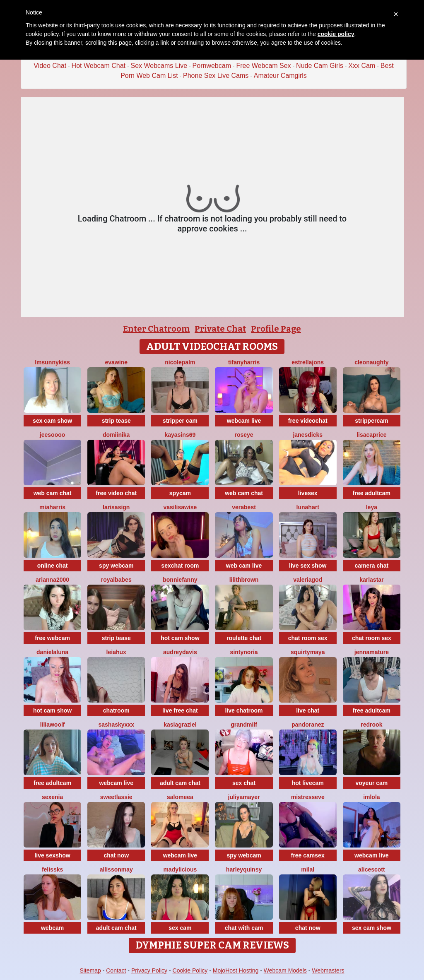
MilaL (308, 869)
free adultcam (372, 493)
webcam (52, 928)
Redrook (371, 725)
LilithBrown (244, 580)
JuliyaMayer (244, 797)
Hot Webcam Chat (99, 66)
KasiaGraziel (180, 725)
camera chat (372, 566)
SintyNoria (244, 652)
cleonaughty (371, 362)
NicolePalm (180, 362)
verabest (244, 507)
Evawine (116, 362)
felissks (52, 869)
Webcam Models (285, 970)
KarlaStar (371, 580)
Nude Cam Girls (320, 66)
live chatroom (244, 710)
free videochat (308, 421)
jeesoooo (52, 435)
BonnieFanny (180, 580)
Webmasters (328, 970)
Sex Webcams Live (159, 66)
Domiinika (116, 435)
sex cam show (52, 421)
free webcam (52, 638)
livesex (308, 493)
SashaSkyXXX (116, 725)
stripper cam (180, 421)
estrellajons (308, 362)
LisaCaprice (371, 435)
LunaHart (308, 507)
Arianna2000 (52, 580)
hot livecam (308, 783)
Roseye (244, 435)
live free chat (180, 710)
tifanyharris (244, 362)
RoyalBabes (116, 580)
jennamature (372, 652)
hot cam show (180, 638)
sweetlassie (116, 797)
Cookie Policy (190, 970)
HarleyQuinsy (244, 869)
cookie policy (336, 34)
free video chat (116, 493)
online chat (53, 566)
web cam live (244, 566)
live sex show (308, 566)
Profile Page (276, 329)
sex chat (244, 783)
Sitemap (90, 970)
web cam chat (53, 493)
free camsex (308, 855)
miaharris (52, 507)
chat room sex (308, 638)
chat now (116, 855)
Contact (116, 970)
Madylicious (180, 869)
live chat (308, 710)
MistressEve (308, 797)
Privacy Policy (149, 970)
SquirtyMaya (308, 652)
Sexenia (52, 797)
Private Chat (220, 329)
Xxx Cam (362, 66)
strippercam (371, 421)
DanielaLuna (52, 652)
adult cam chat (180, 783)
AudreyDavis (180, 652)
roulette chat (244, 638)
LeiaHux (116, 652)
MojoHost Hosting (236, 970)
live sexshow (52, 855)
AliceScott (372, 869)
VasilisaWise (180, 507)
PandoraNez (308, 725)
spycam (180, 493)
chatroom (116, 710)
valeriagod (308, 580)
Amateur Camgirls (280, 76)
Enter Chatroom (156, 329)
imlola (371, 797)
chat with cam (244, 928)
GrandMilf (244, 725)
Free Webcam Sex (263, 66)
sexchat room (180, 566)
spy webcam (116, 566)
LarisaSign (116, 507)
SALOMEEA (180, 797)
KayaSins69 (180, 435)
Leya (372, 507)
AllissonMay (116, 869)
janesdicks (308, 435)
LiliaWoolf (53, 725)
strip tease (116, 421)
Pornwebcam (212, 66)
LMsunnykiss (52, 362)
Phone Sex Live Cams (216, 76)
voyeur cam (371, 783)
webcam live (244, 421)
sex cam (180, 928)
